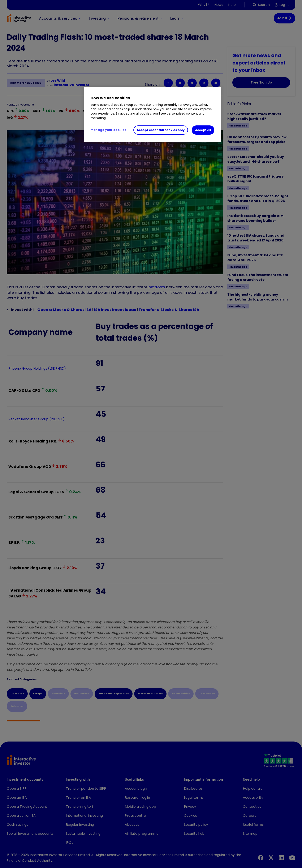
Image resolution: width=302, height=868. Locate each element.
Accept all (203, 130)
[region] (152, 115)
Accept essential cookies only (161, 130)
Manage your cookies (109, 130)
